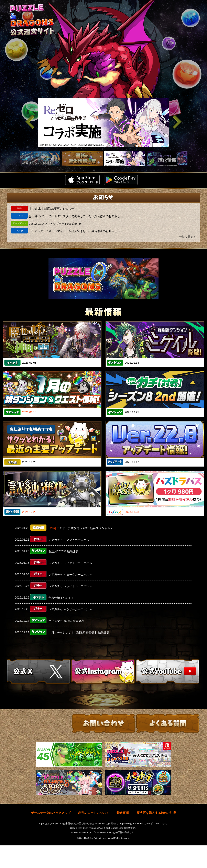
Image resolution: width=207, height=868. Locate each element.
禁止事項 (123, 836)
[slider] (103, 122)
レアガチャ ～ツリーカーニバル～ (70, 609)
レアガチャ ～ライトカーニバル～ (70, 586)
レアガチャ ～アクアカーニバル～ (70, 540)
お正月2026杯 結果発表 (63, 551)
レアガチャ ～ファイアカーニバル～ (72, 563)
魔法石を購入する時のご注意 (156, 836)
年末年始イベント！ (61, 598)
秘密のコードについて (94, 836)
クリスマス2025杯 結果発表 (66, 621)
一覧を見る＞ (188, 237)
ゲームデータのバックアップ (51, 836)
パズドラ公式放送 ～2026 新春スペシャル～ (85, 528)
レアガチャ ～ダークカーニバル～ (70, 575)
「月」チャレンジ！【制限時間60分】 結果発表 (79, 632)
